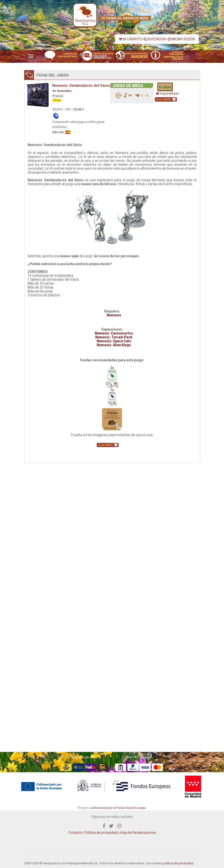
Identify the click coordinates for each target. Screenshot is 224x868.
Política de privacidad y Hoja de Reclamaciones (120, 833)
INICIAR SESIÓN (181, 39)
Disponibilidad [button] (167, 94)
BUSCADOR (155, 39)
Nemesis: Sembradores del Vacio (81, 86)
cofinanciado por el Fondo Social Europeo (118, 808)
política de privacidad (178, 863)
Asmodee (64, 91)
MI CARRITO (130, 39)
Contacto (75, 833)
